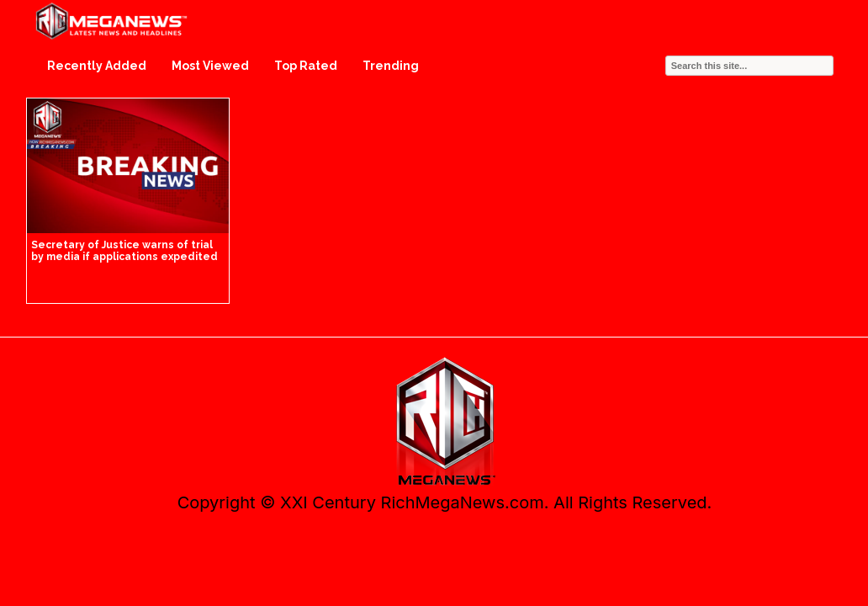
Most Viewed (210, 66)
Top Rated (306, 66)
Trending (391, 66)
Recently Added (97, 66)
